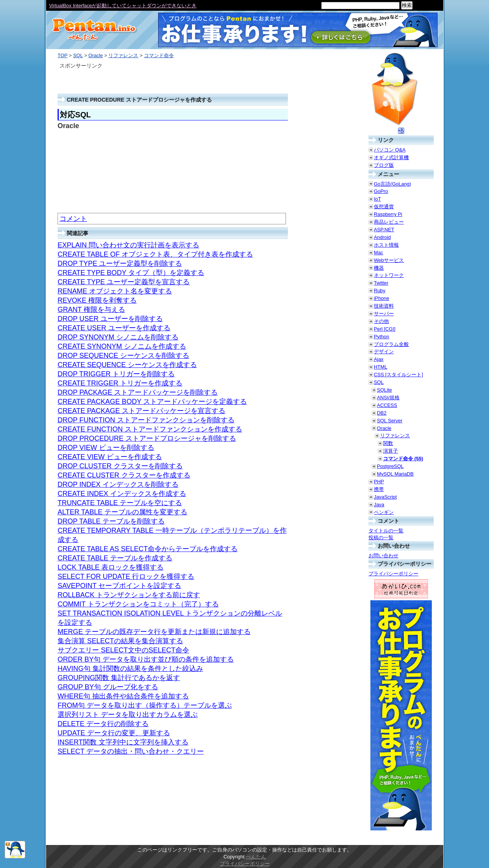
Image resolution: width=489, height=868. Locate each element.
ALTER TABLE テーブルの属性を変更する (122, 512)
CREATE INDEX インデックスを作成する (122, 494)
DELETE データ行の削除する (103, 724)
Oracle (96, 55)
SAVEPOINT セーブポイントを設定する (119, 586)
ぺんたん (256, 857)
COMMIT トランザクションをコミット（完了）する (138, 604)
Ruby (380, 291)
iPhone (382, 298)
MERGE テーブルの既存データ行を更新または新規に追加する (154, 632)
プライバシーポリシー (393, 574)
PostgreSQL (390, 466)
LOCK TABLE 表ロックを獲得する (111, 567)
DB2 (382, 413)
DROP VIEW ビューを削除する (106, 448)
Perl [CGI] (385, 329)
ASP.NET (384, 230)
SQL (78, 55)
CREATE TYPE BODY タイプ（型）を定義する (131, 273)
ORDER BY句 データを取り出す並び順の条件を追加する (146, 659)
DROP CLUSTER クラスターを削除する (120, 466)
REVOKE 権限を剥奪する (97, 300)
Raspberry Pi (388, 214)
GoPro (381, 191)
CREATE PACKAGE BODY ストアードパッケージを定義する (152, 402)
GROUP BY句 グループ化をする (108, 687)
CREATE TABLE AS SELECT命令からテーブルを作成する (148, 549)
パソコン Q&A (390, 150)
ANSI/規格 (388, 398)
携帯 (379, 489)
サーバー (384, 314)
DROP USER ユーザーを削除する (110, 319)
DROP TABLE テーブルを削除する (111, 521)
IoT (377, 199)
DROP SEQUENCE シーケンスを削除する (123, 356)
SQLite (384, 390)
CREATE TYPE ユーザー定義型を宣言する (124, 282)
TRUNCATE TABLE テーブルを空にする (120, 503)
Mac (378, 253)
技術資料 (384, 306)
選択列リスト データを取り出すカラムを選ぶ (128, 715)
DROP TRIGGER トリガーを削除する (116, 374)
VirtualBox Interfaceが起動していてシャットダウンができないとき (123, 6)
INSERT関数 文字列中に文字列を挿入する (123, 742)
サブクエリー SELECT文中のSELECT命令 (123, 650)
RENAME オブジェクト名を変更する (115, 291)
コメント (73, 219)
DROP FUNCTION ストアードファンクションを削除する (146, 420)
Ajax (379, 359)
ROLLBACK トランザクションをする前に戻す (129, 595)
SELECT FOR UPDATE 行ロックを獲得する (126, 576)
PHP (379, 482)
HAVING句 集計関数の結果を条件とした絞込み (130, 669)
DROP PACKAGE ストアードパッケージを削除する (138, 392)
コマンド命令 (159, 55)
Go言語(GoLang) (392, 184)
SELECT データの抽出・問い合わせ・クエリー (131, 751)
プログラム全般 (391, 344)
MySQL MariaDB (395, 474)
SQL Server (390, 421)
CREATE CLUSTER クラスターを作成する (124, 475)
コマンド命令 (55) (403, 459)
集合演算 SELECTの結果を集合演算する (120, 641)
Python (382, 337)
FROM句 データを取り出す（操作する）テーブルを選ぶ (145, 705)
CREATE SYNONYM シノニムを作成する (122, 346)
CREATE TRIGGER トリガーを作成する (120, 383)
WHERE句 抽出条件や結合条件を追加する (123, 696)
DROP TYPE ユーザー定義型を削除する (120, 264)
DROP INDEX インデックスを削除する (118, 484)
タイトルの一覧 (386, 531)
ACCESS (387, 405)
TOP (63, 55)
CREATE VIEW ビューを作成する (110, 457)
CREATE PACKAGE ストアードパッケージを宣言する (141, 411)
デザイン (384, 352)
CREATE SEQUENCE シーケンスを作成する (127, 365)
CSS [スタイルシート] (398, 375)
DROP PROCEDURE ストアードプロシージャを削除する (147, 438)
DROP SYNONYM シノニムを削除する (118, 337)
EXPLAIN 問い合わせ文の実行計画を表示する (128, 245)
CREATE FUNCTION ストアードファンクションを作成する (150, 429)
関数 (388, 443)
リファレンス (123, 55)
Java (379, 505)
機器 (379, 268)
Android (382, 237)
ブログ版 (384, 165)
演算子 (391, 451)
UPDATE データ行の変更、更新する (114, 733)
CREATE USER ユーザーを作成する (114, 328)
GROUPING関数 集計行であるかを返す (119, 678)
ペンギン (384, 512)
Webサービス (389, 260)
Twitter (381, 283)
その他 (381, 321)
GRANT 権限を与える (91, 310)
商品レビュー (389, 222)
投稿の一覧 (381, 538)
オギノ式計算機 (391, 157)
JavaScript (385, 497)
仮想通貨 (384, 207)
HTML (381, 367)
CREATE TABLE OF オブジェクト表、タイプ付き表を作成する (155, 254)
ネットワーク (389, 275)
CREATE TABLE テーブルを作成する (115, 558)
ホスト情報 (386, 245)
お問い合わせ (383, 556)
